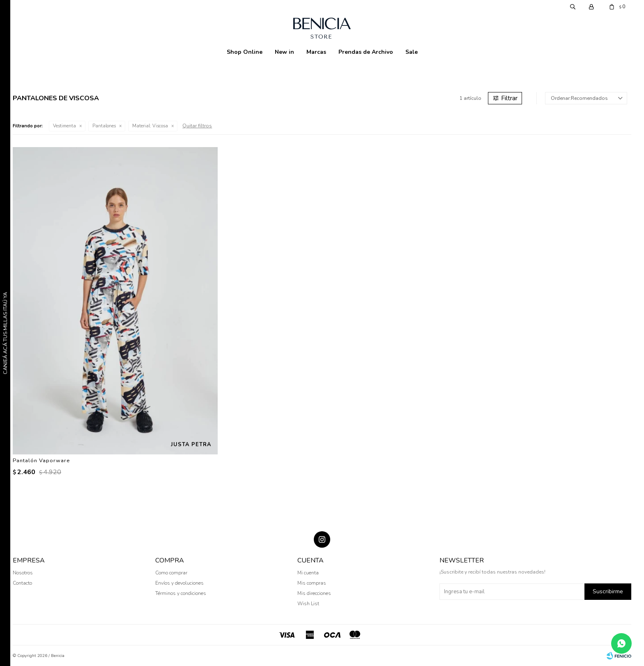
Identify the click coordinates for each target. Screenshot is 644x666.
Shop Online (245, 52)
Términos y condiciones (181, 593)
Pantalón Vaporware (41, 461)
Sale (412, 52)
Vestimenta (64, 126)
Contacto (22, 583)
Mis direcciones (314, 593)
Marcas (316, 52)
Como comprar (171, 573)
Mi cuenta (308, 573)
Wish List (308, 604)
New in (284, 52)
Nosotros (23, 573)
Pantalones (104, 126)
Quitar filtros (197, 126)
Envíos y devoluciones (179, 583)
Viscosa (150, 126)
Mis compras (312, 583)
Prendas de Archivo (366, 52)
